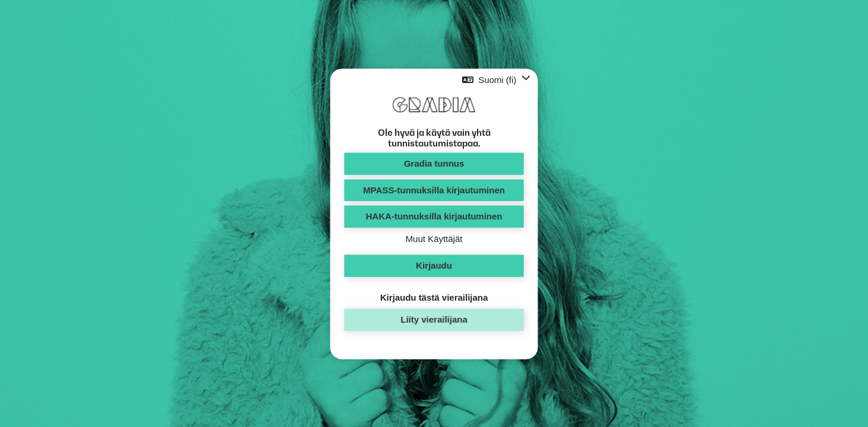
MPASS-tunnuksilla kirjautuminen (434, 189)
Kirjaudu (434, 265)
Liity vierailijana (434, 319)
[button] (496, 80)
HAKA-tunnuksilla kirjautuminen (434, 216)
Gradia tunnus (434, 163)
